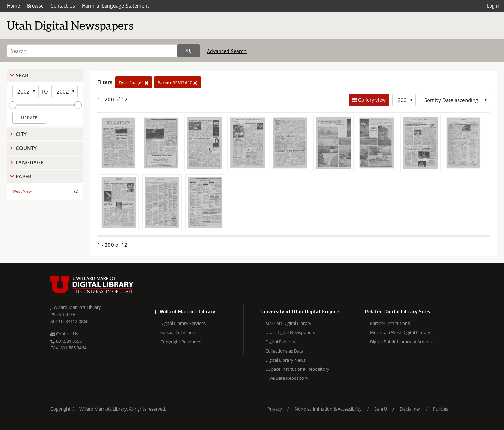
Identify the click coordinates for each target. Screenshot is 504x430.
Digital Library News (285, 360)
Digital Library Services (183, 323)
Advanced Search (227, 51)
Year (22, 75)
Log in (494, 6)
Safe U (381, 409)
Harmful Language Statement (115, 6)
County (26, 148)
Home (13, 6)
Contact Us (63, 6)
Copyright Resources (181, 342)
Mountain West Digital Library (400, 332)
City (21, 134)
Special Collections (179, 332)
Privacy (275, 409)
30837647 (177, 82)
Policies (441, 409)
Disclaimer (410, 409)
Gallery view (371, 100)
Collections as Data (284, 351)
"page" (134, 82)
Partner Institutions (390, 323)
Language (29, 162)
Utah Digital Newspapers (290, 332)
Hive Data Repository (287, 378)
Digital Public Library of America (402, 342)
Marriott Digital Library (288, 323)
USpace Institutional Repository (297, 369)
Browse (35, 6)
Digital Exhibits (280, 342)
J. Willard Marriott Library (76, 307)
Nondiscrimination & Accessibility (328, 409)
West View (22, 191)
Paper (24, 176)
